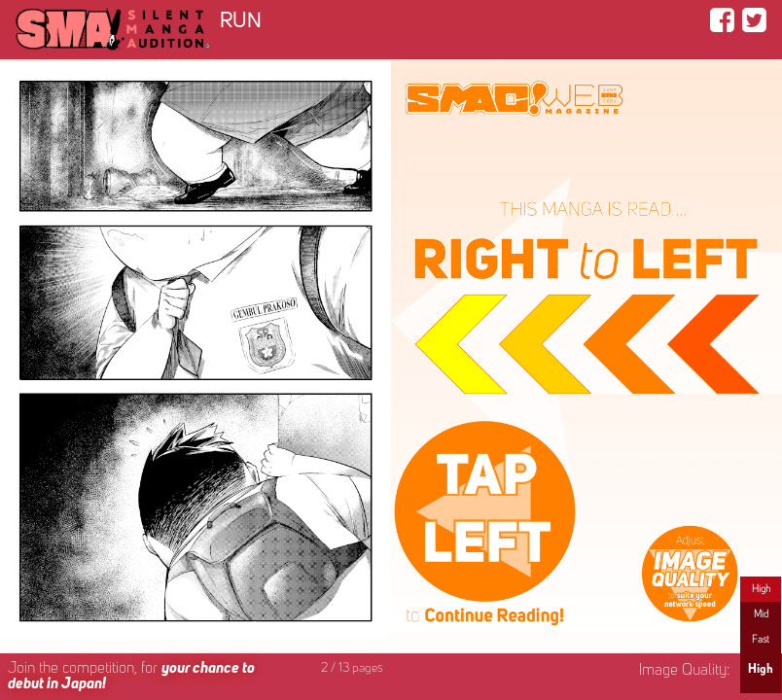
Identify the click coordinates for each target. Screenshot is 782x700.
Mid (761, 614)
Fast (761, 640)
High (761, 589)
